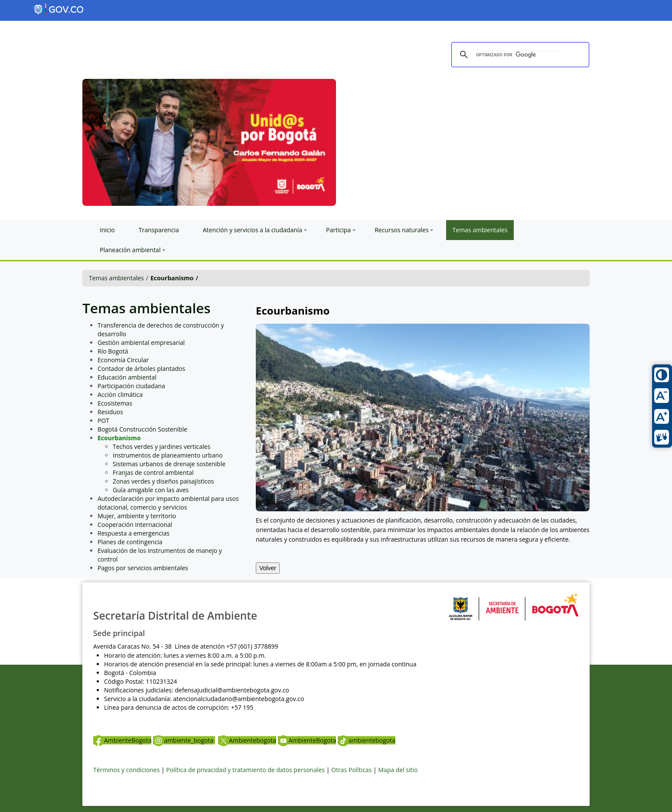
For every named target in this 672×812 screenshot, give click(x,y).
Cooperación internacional (135, 525)
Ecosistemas (115, 403)
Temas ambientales (116, 278)
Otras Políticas (351, 770)
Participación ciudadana (131, 386)
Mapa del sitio (398, 770)
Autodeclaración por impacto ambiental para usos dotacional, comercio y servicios (168, 503)
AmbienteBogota (122, 740)
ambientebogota (367, 740)
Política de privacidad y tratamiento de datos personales (245, 770)
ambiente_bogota (184, 740)
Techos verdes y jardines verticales (161, 447)
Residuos (110, 412)
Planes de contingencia (130, 542)
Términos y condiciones (126, 770)
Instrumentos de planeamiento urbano (168, 455)
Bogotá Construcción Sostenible (142, 429)
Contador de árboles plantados (141, 369)
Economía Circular (123, 360)
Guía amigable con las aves (151, 490)
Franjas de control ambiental (153, 473)
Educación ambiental (127, 377)
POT (103, 421)
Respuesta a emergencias (134, 533)
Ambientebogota (247, 740)
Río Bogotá (113, 351)
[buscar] (519, 55)
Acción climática (120, 395)
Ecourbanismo (172, 278)
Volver (268, 568)
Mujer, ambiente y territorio (137, 516)
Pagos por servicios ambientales (143, 568)
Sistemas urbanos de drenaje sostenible (169, 464)
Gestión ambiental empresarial (141, 343)
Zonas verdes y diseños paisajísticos (163, 481)
